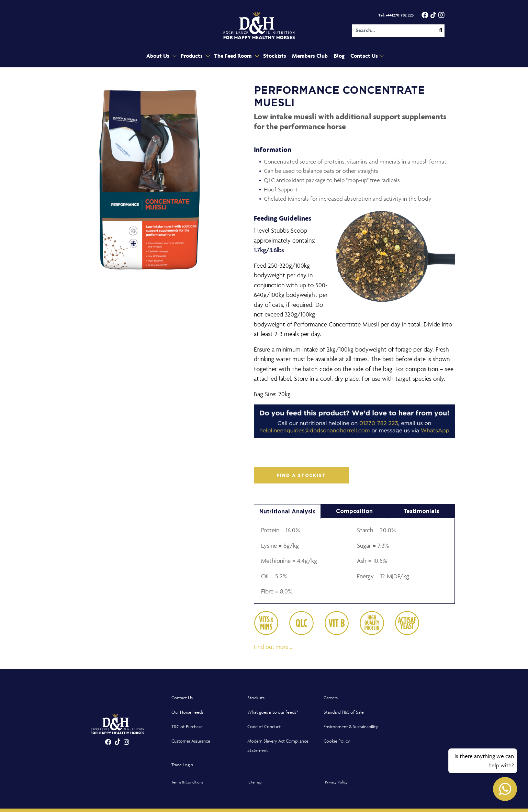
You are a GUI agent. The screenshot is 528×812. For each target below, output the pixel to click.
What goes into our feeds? (273, 712)
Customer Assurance (191, 741)
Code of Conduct (264, 727)
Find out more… (273, 647)
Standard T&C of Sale (344, 712)
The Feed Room (234, 56)
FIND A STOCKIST (301, 476)
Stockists (274, 56)
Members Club (308, 56)
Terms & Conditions (187, 782)
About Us (161, 56)
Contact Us (362, 56)
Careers (331, 698)
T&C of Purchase (187, 727)
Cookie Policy (337, 741)
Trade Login (182, 765)
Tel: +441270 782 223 (396, 15)
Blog (337, 56)
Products (194, 56)
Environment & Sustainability (351, 727)
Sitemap (255, 782)
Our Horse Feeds (187, 712)
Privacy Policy (336, 782)
